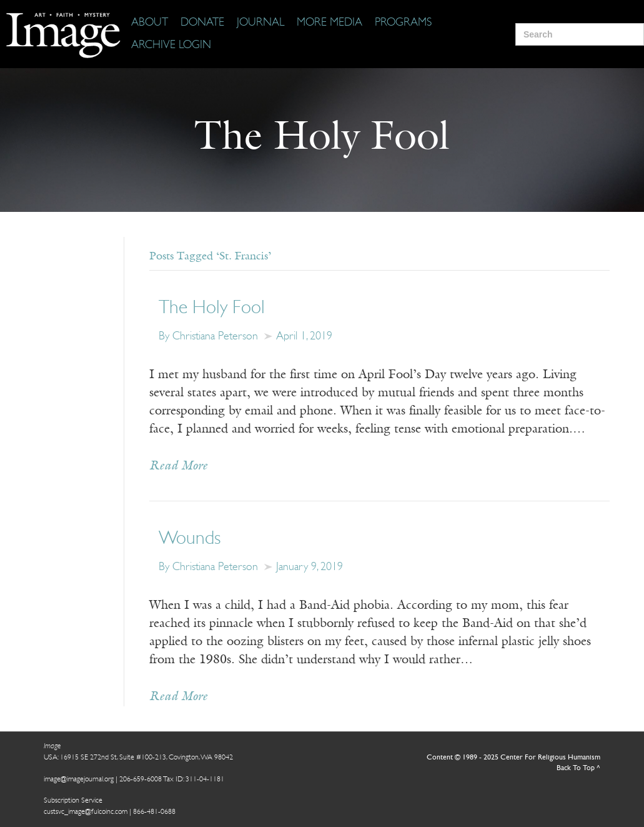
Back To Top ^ (578, 768)
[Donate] (202, 23)
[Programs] (403, 23)
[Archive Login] (171, 46)
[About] (150, 23)
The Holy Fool (212, 308)
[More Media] (329, 23)
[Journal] (260, 23)
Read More (178, 466)
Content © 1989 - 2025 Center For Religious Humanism (513, 758)
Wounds (190, 539)
